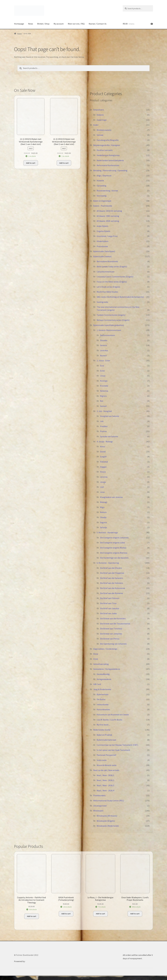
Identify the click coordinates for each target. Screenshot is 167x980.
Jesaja (103, 482)
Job (102, 421)
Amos (103, 446)
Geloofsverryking (101, 664)
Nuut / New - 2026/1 (105, 775)
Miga (102, 507)
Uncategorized (100, 806)
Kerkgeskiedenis (104, 679)
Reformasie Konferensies (108, 165)
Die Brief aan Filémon (110, 598)
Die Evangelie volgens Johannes (114, 538)
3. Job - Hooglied (104, 411)
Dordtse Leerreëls (105, 150)
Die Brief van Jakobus (110, 608)
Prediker (104, 426)
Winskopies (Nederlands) (108, 826)
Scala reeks (102, 760)
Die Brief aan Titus (108, 603)
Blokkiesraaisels (104, 130)
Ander (96, 125)
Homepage (19, 24)
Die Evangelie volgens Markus (113, 548)
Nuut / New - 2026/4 (105, 790)
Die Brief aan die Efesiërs (111, 568)
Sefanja (103, 527)
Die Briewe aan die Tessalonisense (115, 624)
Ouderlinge (102, 120)
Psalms (103, 431)
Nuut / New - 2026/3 (105, 785)
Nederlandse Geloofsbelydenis (110, 160)
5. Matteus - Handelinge (107, 532)
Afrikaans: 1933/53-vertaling (109, 211)
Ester (102, 371)
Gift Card (97, 684)
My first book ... (103, 725)
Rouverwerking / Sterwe (107, 191)
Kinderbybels (103, 241)
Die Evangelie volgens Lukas (113, 543)
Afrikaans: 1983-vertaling (108, 216)
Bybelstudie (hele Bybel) (104, 251)
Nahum (103, 512)
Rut (102, 401)
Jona (102, 492)
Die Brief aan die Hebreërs (112, 583)
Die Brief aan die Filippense (112, 573)
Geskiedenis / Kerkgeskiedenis (107, 669)
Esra (102, 366)
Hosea (103, 472)
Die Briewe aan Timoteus (111, 629)
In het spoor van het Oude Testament (113, 750)
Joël (102, 487)
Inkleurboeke (103, 704)
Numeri (103, 356)
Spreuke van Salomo (109, 436)
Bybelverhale (103, 694)
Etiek (96, 659)
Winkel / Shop (43, 24)
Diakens (100, 115)
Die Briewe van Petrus (110, 639)
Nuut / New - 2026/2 (105, 780)
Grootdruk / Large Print (107, 236)
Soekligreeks (102, 302)
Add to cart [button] (31, 163)
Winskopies (98, 811)
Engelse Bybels (103, 231)
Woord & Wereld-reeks (107, 765)
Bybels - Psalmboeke (103, 206)
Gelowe (100, 135)
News (31, 24)
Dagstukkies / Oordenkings (105, 649)
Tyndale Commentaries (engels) (111, 315)
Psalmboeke (102, 246)
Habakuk (104, 462)
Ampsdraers (99, 110)
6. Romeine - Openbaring (108, 563)
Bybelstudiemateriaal (106, 740)
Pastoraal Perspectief (106, 755)
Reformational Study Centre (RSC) (109, 801)
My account (59, 24)
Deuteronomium (108, 335)
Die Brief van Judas (108, 613)
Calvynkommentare (106, 272)
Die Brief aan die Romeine (111, 593)
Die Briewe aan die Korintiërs (113, 618)
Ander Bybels (102, 226)
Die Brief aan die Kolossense (113, 588)
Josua (103, 376)
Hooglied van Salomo (110, 416)
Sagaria (103, 522)
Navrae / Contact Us (98, 24)
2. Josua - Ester (103, 360)
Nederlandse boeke (102, 730)
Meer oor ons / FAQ (76, 24)
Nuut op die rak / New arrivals (106, 770)
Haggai (103, 467)
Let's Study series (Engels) (108, 287)
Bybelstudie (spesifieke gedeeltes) (109, 325)
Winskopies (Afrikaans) (107, 816)
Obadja (103, 517)
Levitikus (104, 350)
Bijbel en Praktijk (104, 735)
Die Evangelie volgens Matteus (114, 553)
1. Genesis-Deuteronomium (109, 330)
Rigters (103, 396)
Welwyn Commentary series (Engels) (113, 320)
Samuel (103, 406)
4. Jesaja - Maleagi (105, 442)
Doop (96, 654)
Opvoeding (102, 186)
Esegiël (103, 457)
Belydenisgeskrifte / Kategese (107, 145)
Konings (104, 381)
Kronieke (104, 386)
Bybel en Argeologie (102, 201)
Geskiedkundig (103, 674)
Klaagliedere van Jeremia (111, 497)
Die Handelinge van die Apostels (114, 558)
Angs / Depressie (104, 176)
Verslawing (102, 196)
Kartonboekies (103, 709)
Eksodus (104, 340)
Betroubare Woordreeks (107, 261)
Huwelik (100, 181)
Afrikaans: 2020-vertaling (108, 221)
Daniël (103, 452)
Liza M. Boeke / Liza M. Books (109, 720)
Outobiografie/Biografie (108, 140)
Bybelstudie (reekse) (102, 256)
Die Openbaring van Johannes (113, 644)
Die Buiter (101, 699)
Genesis (104, 345)
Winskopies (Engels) (106, 821)
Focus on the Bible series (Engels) (112, 282)
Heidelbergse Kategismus (108, 155)
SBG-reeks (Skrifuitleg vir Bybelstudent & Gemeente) (120, 297)
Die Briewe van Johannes (111, 634)
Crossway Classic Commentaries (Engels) (115, 277)
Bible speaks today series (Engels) (112, 266)
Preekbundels (99, 795)
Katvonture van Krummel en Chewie (113, 715)
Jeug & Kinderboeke (102, 689)
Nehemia (104, 391)
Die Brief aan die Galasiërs (112, 578)
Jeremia (104, 477)
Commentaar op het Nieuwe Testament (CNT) (117, 745)
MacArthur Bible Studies (107, 292)
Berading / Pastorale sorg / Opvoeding (110, 170)
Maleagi (104, 502)
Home (20, 34)
